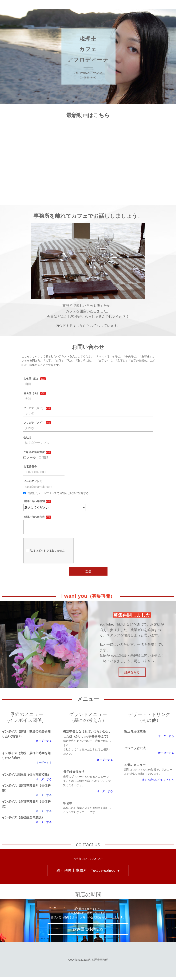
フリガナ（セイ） (34, 408)
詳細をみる (132, 675)
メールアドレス (33, 481)
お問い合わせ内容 (34, 517)
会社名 (27, 437)
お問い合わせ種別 (34, 501)
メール (30, 458)
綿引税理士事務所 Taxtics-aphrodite (88, 873)
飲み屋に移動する (88, 932)
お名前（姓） (31, 379)
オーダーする (44, 744)
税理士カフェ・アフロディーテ (61, 5)
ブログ (116, 5)
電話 (44, 458)
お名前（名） (31, 393)
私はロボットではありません (45, 554)
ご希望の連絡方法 (34, 452)
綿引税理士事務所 (16, 5)
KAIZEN (98, 5)
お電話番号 (30, 467)
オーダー (41, 798)
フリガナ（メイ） (34, 423)
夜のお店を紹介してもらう (158, 783)
